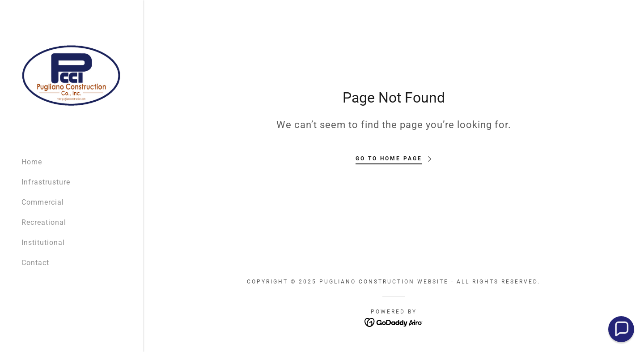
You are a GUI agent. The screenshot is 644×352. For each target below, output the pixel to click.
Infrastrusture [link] (46, 182)
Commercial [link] (43, 202)
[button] (621, 329)
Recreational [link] (44, 222)
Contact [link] (35, 263)
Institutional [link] (43, 243)
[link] (72, 75)
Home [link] (32, 162)
